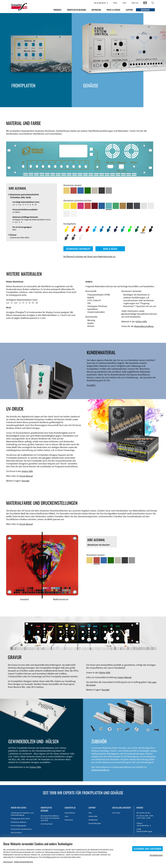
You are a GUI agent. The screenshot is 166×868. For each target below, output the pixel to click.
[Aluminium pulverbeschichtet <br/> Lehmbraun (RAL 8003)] (123, 206)
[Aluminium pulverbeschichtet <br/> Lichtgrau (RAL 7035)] (151, 206)
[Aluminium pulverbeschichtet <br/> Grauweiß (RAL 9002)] (67, 214)
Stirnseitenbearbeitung (82, 95)
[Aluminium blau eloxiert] (81, 191)
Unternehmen (70, 813)
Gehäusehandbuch (100, 770)
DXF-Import (77, 98)
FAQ (90, 813)
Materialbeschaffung (144, 326)
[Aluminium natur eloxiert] (109, 191)
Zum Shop (116, 813)
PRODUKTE (58, 10)
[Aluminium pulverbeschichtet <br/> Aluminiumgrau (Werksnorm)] (144, 206)
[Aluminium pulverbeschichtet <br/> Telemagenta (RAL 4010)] (81, 206)
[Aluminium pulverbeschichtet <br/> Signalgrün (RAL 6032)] (116, 206)
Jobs (124, 3)
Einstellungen (156, 855)
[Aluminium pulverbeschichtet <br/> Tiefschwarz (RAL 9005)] (130, 206)
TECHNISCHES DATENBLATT (78, 249)
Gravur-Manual (124, 677)
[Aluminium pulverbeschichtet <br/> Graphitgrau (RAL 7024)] (137, 206)
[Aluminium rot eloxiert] (74, 191)
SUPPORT (129, 10)
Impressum (69, 820)
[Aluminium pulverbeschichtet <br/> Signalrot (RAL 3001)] (88, 206)
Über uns (135, 3)
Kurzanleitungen (95, 823)
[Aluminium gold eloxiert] (67, 191)
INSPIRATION (96, 10)
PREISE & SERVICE (113, 10)
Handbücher (93, 820)
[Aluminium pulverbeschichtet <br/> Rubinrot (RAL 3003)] (95, 206)
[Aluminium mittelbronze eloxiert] (95, 191)
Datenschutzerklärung (23, 862)
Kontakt (26, 481)
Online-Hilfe (141, 321)
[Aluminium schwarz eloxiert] (102, 191)
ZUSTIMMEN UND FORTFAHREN (147, 849)
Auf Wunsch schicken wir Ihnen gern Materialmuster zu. (90, 256)
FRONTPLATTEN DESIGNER (77, 10)
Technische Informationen (84, 93)
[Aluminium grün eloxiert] (88, 191)
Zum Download (47, 824)
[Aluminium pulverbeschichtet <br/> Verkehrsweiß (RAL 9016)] (74, 214)
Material (75, 101)
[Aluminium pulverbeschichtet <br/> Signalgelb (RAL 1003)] (74, 206)
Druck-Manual (26, 476)
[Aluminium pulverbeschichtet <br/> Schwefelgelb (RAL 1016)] (67, 206)
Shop (115, 3)
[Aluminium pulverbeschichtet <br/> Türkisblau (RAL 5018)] (109, 206)
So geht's (91, 385)
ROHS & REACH (110, 249)
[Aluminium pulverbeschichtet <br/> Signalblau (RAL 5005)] (102, 206)
